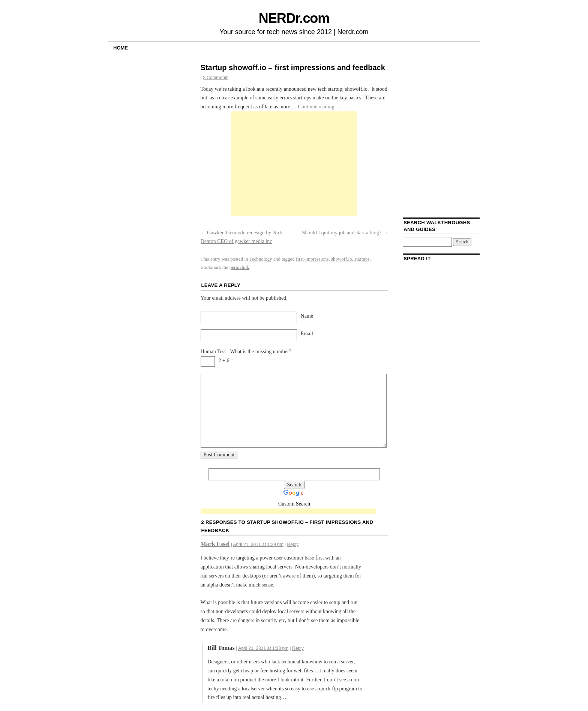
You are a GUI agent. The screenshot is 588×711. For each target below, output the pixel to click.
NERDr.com (294, 18)
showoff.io (342, 259)
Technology (261, 259)
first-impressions (312, 259)
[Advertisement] (294, 164)
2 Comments (216, 78)
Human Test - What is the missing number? (246, 352)
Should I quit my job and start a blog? (345, 233)
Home (121, 48)
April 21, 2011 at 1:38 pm (263, 648)
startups (362, 259)
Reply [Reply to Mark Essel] (293, 544)
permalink (239, 267)
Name (307, 316)
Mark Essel (215, 544)
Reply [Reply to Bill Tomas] (298, 648)
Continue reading (319, 107)
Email (307, 334)
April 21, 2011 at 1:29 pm (258, 544)
